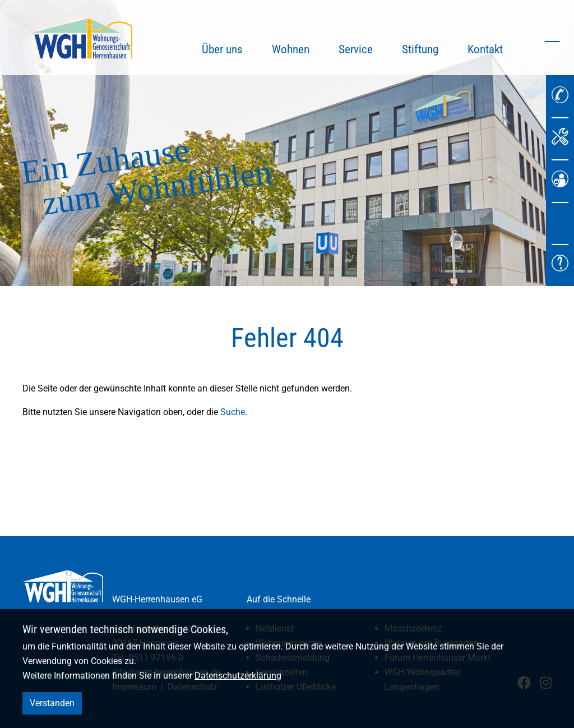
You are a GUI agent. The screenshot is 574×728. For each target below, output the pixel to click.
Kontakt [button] (485, 49)
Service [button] (356, 49)
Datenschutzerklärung (238, 676)
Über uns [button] (222, 49)
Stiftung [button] (420, 49)
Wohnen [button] (291, 49)
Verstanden (52, 703)
